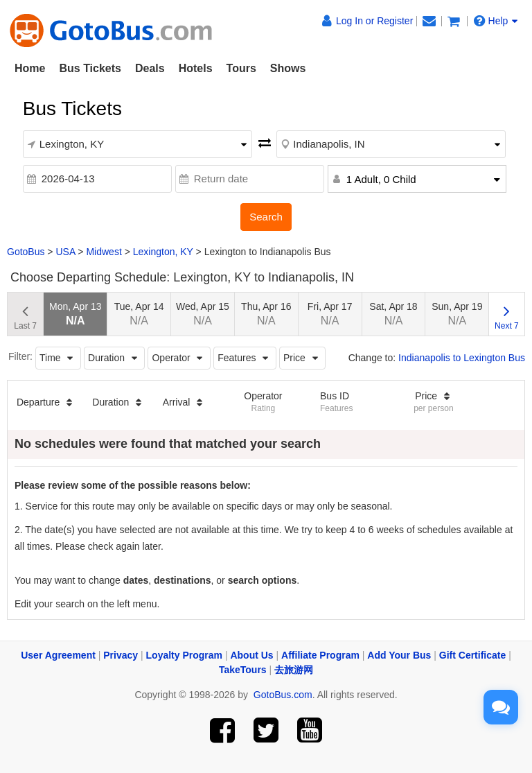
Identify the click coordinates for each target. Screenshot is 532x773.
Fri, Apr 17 (330, 314)
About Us (251, 655)
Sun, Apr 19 (457, 314)
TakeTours (243, 670)
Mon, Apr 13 (76, 314)
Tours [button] (241, 68)
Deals (150, 68)
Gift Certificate (472, 655)
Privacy (121, 655)
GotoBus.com (283, 695)
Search (266, 217)
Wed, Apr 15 (203, 314)
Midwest (104, 252)
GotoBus (26, 252)
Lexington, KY (163, 252)
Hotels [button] (196, 68)
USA (65, 252)
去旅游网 (294, 670)
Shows (288, 68)
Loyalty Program (184, 655)
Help (496, 21)
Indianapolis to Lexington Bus (462, 358)
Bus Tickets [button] (90, 68)
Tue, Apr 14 (139, 314)
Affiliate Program (320, 655)
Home (30, 68)
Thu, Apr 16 (266, 314)
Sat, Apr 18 (393, 314)
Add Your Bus (399, 655)
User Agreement (58, 655)
